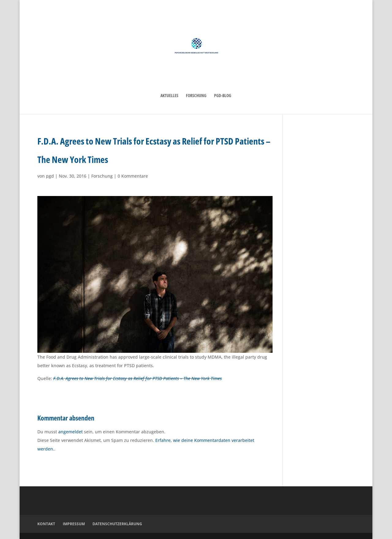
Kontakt (46, 524)
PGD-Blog (223, 96)
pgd (50, 176)
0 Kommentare (133, 176)
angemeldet (70, 432)
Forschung (196, 96)
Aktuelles (169, 96)
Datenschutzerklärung (117, 524)
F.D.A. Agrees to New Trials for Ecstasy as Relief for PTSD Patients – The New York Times (138, 378)
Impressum (74, 524)
